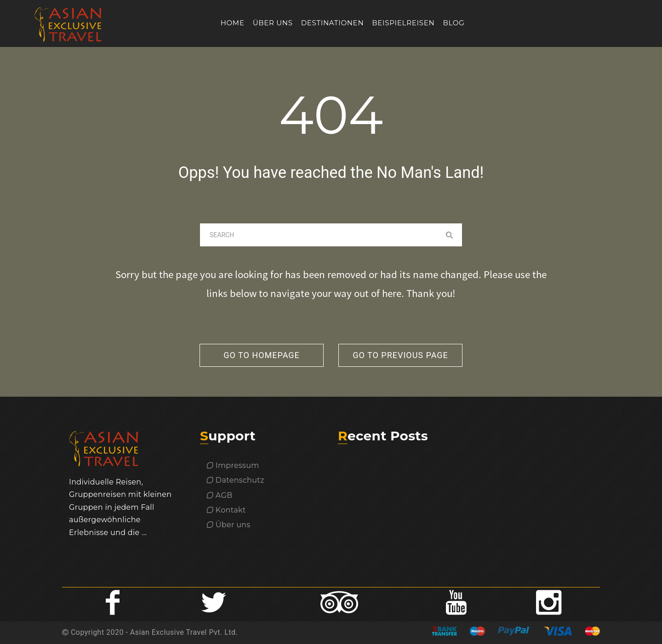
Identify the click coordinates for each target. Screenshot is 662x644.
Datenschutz (236, 480)
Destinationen (333, 23)
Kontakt (226, 510)
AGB (220, 495)
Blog (454, 23)
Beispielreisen (403, 23)
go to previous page (400, 355)
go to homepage (262, 355)
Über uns (273, 23)
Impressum (233, 465)
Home (233, 23)
